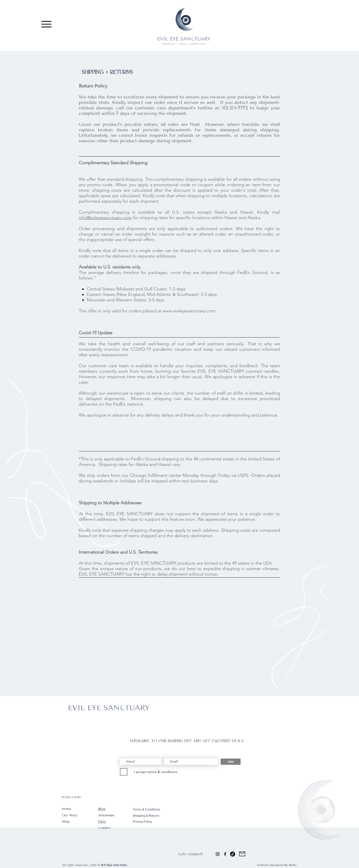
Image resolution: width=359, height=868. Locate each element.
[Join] (231, 762)
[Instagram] (218, 854)
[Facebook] (225, 854)
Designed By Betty (283, 865)
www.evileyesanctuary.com (189, 311)
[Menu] (46, 24)
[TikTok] (233, 854)
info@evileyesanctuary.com (105, 218)
